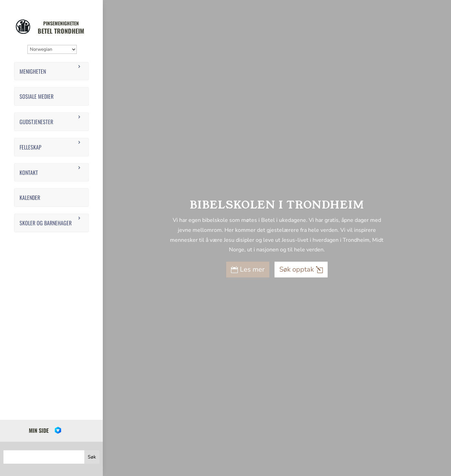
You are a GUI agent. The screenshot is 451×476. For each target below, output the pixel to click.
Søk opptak (297, 269)
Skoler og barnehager (46, 223)
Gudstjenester (36, 122)
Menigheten (33, 71)
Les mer (252, 269)
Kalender (30, 198)
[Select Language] (52, 49)
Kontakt (29, 172)
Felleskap (31, 147)
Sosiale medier (36, 96)
